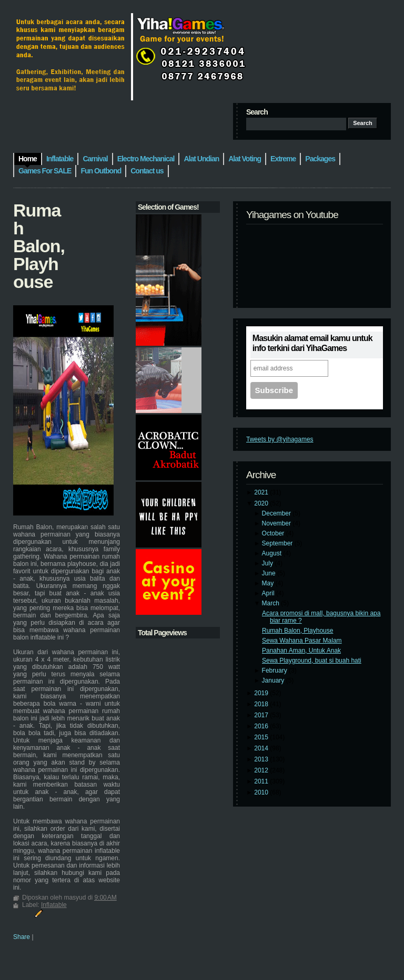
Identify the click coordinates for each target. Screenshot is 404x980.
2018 (262, 704)
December (277, 513)
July (269, 563)
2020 (262, 503)
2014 (262, 748)
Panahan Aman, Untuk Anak (301, 651)
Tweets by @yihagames (280, 439)
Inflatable (54, 905)
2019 (262, 693)
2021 (262, 492)
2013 (262, 759)
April (269, 593)
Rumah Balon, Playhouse (297, 631)
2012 (262, 770)
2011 (262, 781)
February (275, 670)
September (278, 543)
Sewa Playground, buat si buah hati (312, 661)
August (273, 553)
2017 (262, 715)
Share (22, 937)
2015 (262, 737)
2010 (262, 792)
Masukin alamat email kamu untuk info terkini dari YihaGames (312, 343)
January (274, 680)
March (272, 603)
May (269, 583)
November (277, 523)
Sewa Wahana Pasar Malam (302, 641)
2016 (262, 726)
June (270, 573)
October (274, 533)
